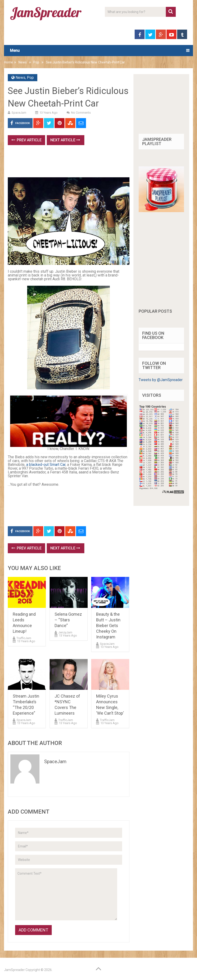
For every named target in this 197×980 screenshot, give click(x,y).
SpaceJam (19, 113)
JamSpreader (14, 970)
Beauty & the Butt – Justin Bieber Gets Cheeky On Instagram (108, 626)
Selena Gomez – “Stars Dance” (68, 620)
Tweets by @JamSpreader (161, 380)
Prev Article (26, 140)
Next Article (65, 140)
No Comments (81, 113)
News (23, 62)
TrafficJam (24, 638)
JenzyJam (65, 632)
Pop (36, 62)
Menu (15, 51)
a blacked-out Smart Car (46, 465)
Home (9, 62)
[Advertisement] (94, 163)
